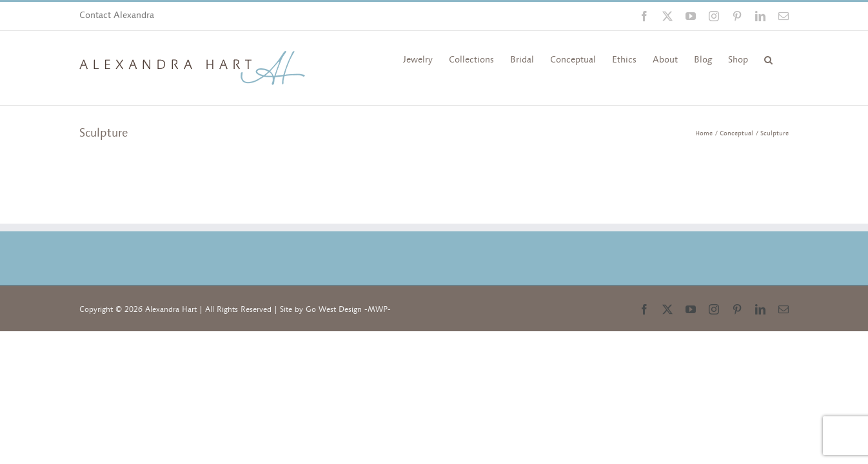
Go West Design (334, 309)
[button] (768, 59)
